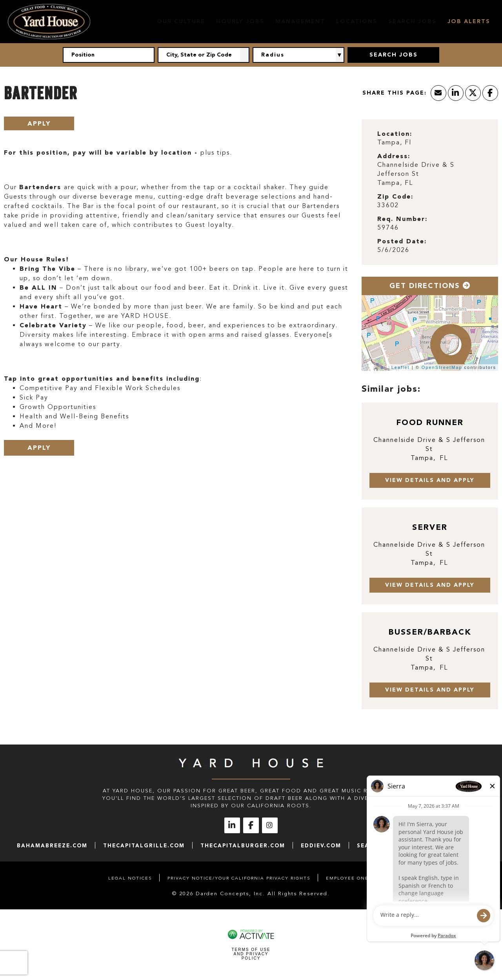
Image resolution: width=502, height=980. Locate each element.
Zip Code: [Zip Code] (395, 196)
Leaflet (401, 367)
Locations (357, 21)
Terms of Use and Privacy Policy (251, 954)
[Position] (109, 55)
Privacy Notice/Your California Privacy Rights (239, 878)
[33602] (430, 205)
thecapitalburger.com (243, 846)
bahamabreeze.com (52, 846)
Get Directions (430, 286)
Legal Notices (130, 878)
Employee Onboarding (360, 878)
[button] (245, 55)
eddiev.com (321, 846)
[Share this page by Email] (438, 93)
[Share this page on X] (473, 93)
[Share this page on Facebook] (490, 93)
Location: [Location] (395, 134)
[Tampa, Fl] (430, 143)
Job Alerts (469, 21)
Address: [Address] (394, 156)
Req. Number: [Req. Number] (402, 219)
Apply (39, 123)
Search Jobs (412, 21)
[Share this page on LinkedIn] (456, 93)
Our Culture (181, 21)
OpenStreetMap (442, 367)
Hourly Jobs (240, 21)
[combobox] (204, 55)
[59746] (430, 228)
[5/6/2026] (430, 250)
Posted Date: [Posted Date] (402, 241)
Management (300, 21)
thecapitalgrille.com (144, 846)
